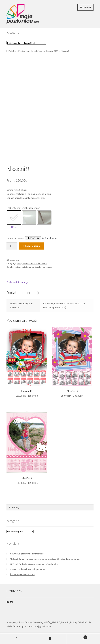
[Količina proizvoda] (12, 246)
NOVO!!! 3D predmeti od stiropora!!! (27, 554)
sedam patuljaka (23, 267)
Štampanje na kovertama (22, 574)
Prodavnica (24, 51)
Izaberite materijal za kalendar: (23, 208)
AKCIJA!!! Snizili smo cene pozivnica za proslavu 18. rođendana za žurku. (45, 559)
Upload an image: (16, 238)
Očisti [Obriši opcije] (14, 227)
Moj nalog (17, 639)
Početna (12, 51)
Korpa (77, 637)
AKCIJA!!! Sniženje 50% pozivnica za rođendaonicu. (34, 564)
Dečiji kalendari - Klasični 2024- (45, 51)
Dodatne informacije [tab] (17, 282)
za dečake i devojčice (42, 267)
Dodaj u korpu (32, 246)
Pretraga (50, 639)
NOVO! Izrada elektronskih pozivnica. (28, 569)
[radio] (14, 218)
